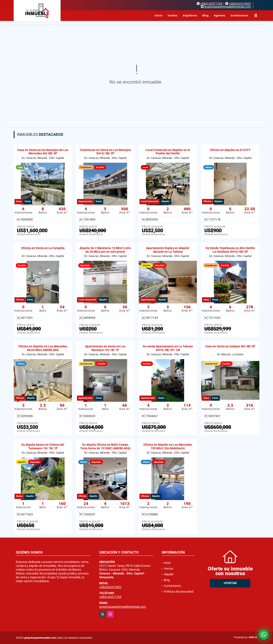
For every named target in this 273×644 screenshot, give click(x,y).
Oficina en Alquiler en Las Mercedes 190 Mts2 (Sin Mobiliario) (168, 446)
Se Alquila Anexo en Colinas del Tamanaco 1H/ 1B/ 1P (43, 446)
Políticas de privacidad (179, 592)
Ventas (173, 15)
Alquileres (190, 15)
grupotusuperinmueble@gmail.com (123, 607)
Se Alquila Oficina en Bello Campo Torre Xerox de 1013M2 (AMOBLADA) (105, 446)
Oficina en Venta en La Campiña (43, 248)
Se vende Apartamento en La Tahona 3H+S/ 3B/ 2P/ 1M (168, 348)
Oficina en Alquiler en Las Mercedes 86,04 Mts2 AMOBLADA (43, 348)
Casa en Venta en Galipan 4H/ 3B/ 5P (230, 346)
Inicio (159, 15)
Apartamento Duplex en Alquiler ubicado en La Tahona (168, 250)
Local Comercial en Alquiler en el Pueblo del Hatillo (168, 152)
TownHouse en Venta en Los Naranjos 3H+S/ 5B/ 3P (105, 152)
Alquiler (169, 574)
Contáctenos (240, 15)
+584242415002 (240, 4)
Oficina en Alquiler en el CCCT (230, 150)
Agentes (220, 15)
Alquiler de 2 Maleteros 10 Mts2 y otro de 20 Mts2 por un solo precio (105, 250)
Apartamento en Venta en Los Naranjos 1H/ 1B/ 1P (105, 348)
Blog (205, 15)
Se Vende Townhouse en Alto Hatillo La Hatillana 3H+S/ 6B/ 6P (230, 250)
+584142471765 (211, 4)
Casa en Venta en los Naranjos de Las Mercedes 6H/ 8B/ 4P (43, 152)
